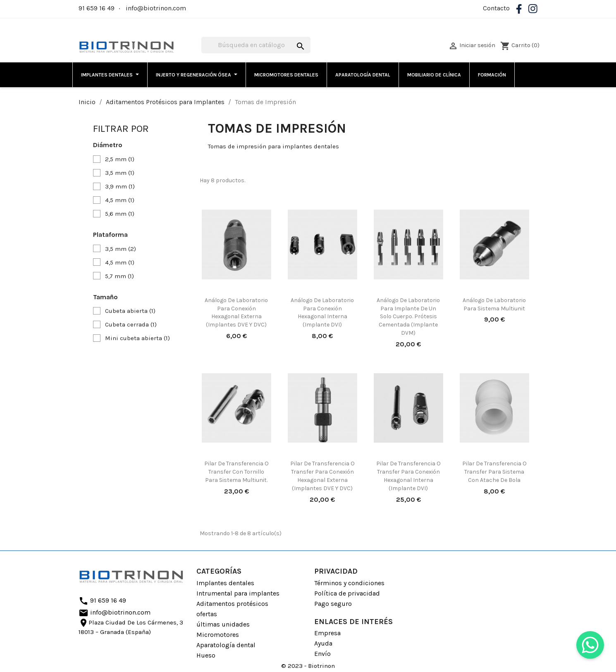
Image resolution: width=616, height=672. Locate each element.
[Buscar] (256, 45)
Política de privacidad (347, 593)
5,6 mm (120, 214)
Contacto (496, 8)
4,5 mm (120, 200)
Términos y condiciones (349, 583)
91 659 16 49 (97, 8)
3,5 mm (120, 173)
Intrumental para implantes (238, 593)
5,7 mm (119, 276)
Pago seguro (333, 604)
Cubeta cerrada (131, 324)
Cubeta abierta (130, 311)
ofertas (207, 614)
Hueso (206, 655)
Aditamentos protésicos (232, 604)
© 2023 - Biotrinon (308, 666)
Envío (322, 654)
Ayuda (323, 643)
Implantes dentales (225, 583)
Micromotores (218, 635)
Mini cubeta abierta (137, 338)
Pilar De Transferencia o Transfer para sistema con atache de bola (494, 472)
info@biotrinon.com (156, 8)
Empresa (327, 633)
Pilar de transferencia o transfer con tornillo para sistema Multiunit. (236, 472)
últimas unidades (223, 624)
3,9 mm (120, 186)
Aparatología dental (226, 645)
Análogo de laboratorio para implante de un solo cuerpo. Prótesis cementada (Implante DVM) (408, 317)
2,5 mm (120, 159)
